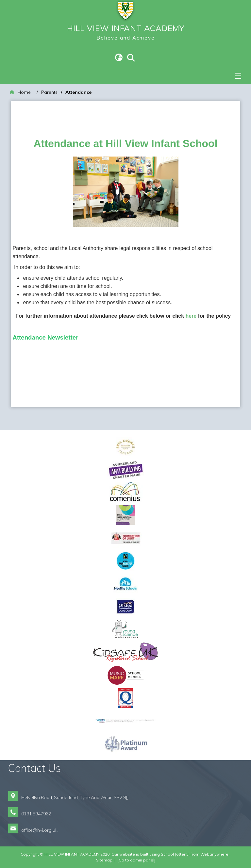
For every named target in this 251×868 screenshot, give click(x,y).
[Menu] (238, 76)
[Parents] (49, 92)
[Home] (20, 92)
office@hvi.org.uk (39, 830)
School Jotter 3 (175, 854)
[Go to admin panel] (136, 860)
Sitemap (104, 860)
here (192, 316)
